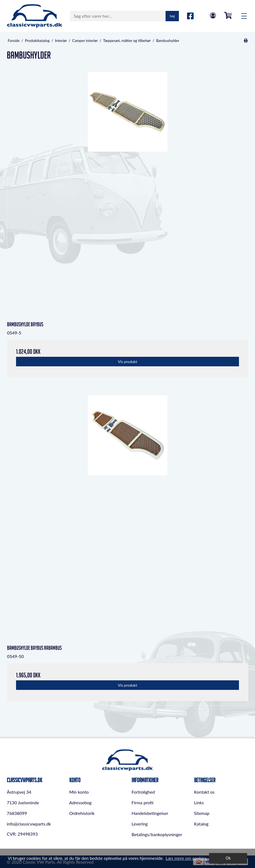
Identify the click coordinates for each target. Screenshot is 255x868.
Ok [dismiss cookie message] (228, 858)
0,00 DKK (228, 15)
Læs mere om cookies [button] (186, 858)
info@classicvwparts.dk (29, 824)
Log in (213, 15)
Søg (172, 16)
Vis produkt (128, 362)
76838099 (17, 813)
